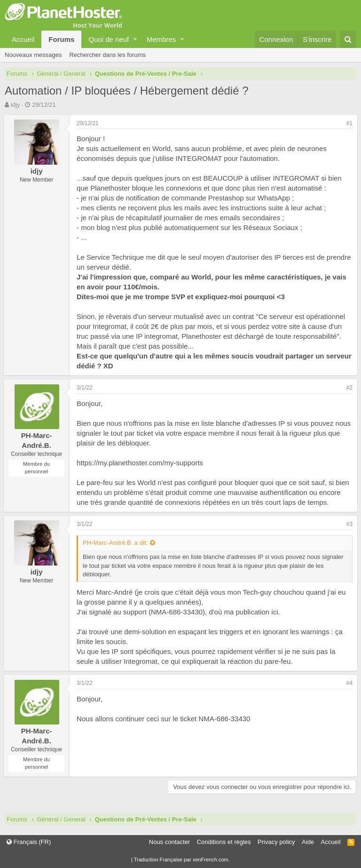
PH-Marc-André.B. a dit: (117, 543)
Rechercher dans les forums (107, 55)
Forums (61, 39)
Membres (161, 39)
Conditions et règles (224, 842)
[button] (135, 39)
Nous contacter (169, 842)
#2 (348, 388)
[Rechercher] (348, 39)
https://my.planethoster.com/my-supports (141, 463)
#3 (348, 524)
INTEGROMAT (200, 158)
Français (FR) (29, 842)
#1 (348, 123)
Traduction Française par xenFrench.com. (182, 860)
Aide (308, 842)
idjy (16, 105)
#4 (348, 683)
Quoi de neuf (109, 39)
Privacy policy (276, 842)
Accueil (23, 39)
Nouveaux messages (33, 55)
